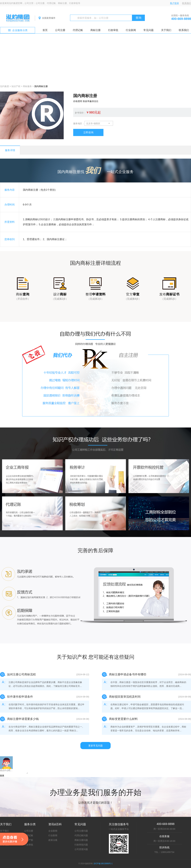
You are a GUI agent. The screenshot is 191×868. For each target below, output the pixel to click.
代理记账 (78, 30)
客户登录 (174, 3)
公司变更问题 (81, 849)
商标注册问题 (81, 840)
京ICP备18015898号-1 (103, 864)
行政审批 (113, 30)
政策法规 (53, 840)
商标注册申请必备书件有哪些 (128, 674)
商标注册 (95, 30)
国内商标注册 (41, 86)
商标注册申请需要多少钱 (23, 719)
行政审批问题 (81, 845)
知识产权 (16, 86)
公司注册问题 (81, 831)
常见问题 (149, 30)
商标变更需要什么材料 (123, 719)
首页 (45, 30)
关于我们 (166, 30)
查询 (138, 18)
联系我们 (187, 3)
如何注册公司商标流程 (21, 674)
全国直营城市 (49, 18)
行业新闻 (131, 30)
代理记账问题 (81, 835)
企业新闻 (53, 831)
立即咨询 (88, 132)
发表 (2, 776)
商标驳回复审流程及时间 (125, 697)
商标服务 (27, 86)
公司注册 (60, 30)
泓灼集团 (4, 86)
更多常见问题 (95, 746)
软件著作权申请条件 (20, 697)
